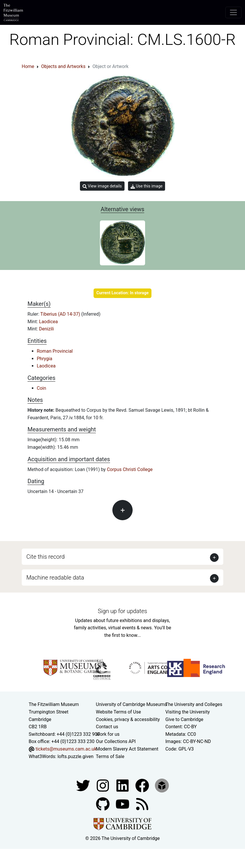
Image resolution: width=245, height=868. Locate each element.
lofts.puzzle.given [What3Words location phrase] (75, 756)
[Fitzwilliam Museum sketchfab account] (162, 785)
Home (28, 66)
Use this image (147, 186)
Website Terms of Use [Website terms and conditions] (118, 712)
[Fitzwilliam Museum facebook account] (123, 785)
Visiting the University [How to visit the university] (188, 712)
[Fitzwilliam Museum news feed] (142, 804)
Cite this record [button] (45, 557)
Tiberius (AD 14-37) (61, 314)
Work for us (108, 734)
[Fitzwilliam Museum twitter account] (84, 785)
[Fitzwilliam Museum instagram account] (103, 785)
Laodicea (49, 322)
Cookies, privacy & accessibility (128, 719)
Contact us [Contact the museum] (107, 727)
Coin (41, 388)
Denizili (46, 329)
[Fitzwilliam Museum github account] (103, 804)
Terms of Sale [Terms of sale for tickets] (110, 756)
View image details (102, 186)
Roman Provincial (55, 351)
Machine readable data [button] (55, 578)
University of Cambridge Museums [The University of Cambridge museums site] (131, 704)
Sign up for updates (122, 611)
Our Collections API (116, 741)
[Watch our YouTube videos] (123, 804)
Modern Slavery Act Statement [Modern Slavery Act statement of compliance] (127, 749)
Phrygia (45, 359)
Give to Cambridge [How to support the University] (184, 719)
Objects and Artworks (63, 66)
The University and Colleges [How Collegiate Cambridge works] (194, 704)
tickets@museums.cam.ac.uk (66, 749)
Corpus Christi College (130, 469)
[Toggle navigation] (233, 12)
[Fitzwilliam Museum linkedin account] (143, 785)
